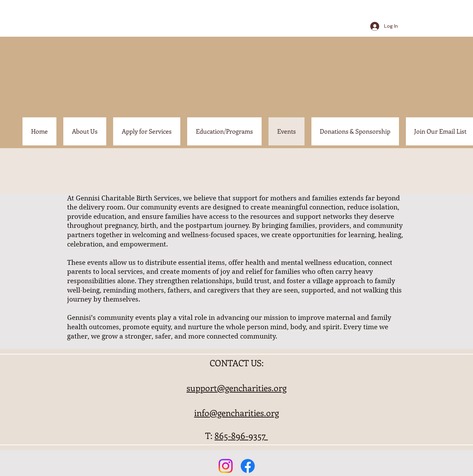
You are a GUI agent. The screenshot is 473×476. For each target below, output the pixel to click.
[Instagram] (226, 466)
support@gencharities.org (237, 388)
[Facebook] (248, 466)
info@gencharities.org (237, 413)
